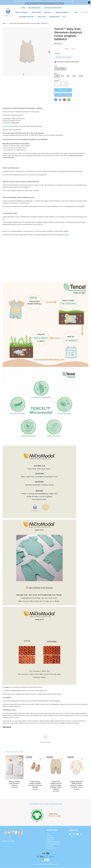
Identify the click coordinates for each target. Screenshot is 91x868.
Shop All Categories (51, 848)
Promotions (57, 54)
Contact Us (49, 836)
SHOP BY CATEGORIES (22, 12)
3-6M (62, 76)
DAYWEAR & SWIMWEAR (63, 12)
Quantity (57, 81)
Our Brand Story (51, 838)
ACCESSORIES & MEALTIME (27, 17)
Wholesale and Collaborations (54, 842)
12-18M (80, 76)
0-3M (57, 76)
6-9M (68, 76)
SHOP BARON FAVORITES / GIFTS (54, 8)
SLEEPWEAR (48, 12)
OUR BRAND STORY (54, 17)
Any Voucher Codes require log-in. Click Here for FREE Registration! (44, 3)
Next (49, 52)
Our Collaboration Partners (53, 844)
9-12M (74, 76)
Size (55, 73)
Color (56, 66)
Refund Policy (52, 864)
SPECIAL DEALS (42, 17)
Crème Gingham (60, 69)
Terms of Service (37, 864)
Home (4, 24)
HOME (23, 8)
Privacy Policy (45, 864)
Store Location (50, 846)
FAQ (64, 17)
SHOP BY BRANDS (36, 12)
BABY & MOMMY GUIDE (35, 8)
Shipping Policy (50, 840)
